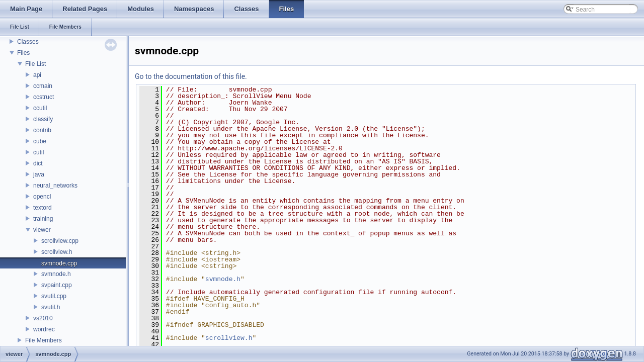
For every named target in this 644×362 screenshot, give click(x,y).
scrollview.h (57, 252)
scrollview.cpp (60, 241)
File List (35, 64)
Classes (28, 42)
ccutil (40, 108)
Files (23, 53)
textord (43, 208)
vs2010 (43, 318)
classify (43, 119)
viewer (42, 230)
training (43, 219)
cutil (38, 152)
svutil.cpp (54, 296)
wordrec (44, 329)
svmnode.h (56, 274)
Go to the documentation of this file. (191, 76)
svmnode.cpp (59, 263)
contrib (42, 130)
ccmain (43, 86)
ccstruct (44, 97)
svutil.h (51, 307)
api (37, 75)
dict (38, 163)
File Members (44, 340)
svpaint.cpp (57, 285)
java (39, 174)
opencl (42, 197)
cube (40, 141)
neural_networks (55, 186)
